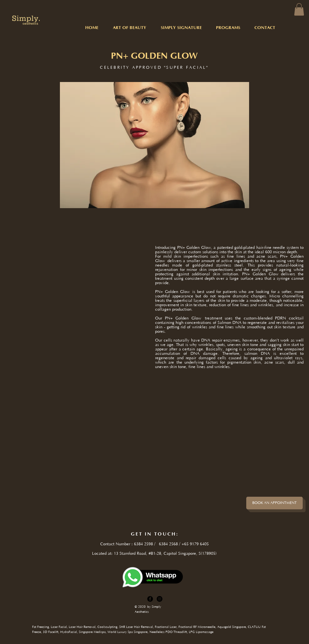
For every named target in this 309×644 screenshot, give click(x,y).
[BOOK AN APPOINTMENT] (274, 503)
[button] (299, 9)
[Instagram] (160, 599)
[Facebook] (150, 599)
